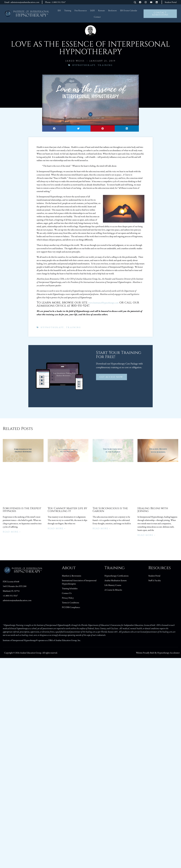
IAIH (92, 10)
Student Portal (171, 2)
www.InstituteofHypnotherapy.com (103, 303)
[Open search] (135, 3)
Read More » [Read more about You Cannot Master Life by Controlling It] (57, 528)
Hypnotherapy (84, 65)
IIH (59, 10)
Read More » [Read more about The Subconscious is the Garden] (101, 528)
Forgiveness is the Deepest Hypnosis (22, 510)
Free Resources (81, 10)
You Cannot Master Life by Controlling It (67, 510)
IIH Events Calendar (129, 10)
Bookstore (112, 10)
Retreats (101, 10)
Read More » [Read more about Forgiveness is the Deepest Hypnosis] (12, 532)
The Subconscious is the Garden (110, 510)
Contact (97, 17)
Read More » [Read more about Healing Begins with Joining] (146, 535)
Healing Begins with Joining (153, 510)
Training (68, 10)
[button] (54, 128)
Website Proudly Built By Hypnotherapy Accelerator (158, 653)
